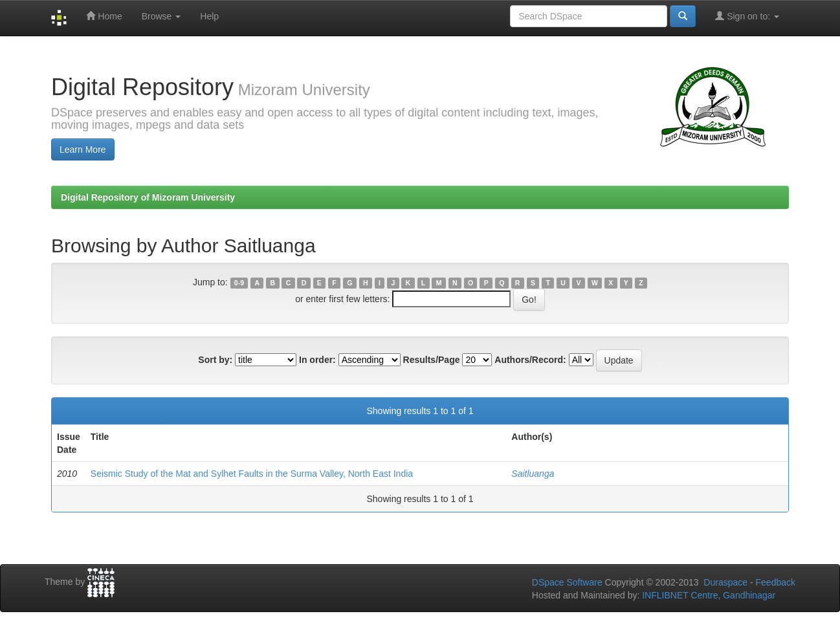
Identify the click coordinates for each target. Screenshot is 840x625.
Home (104, 16)
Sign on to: (747, 16)
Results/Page (432, 360)
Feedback (776, 582)
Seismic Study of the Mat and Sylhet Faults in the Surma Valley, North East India (252, 474)
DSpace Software (567, 582)
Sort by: (215, 360)
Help (209, 16)
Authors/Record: (530, 360)
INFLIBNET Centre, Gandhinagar (707, 595)
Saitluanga (533, 474)
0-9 (239, 283)
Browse (161, 16)
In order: (317, 360)
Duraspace (725, 582)
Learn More (83, 149)
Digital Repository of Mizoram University (148, 197)
